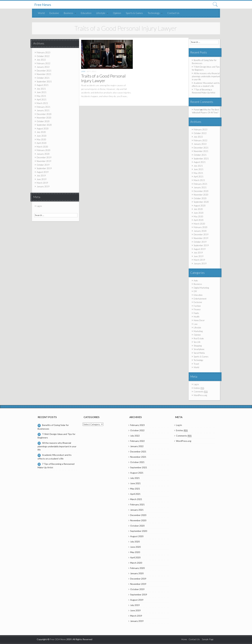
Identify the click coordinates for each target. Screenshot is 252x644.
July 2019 (41, 176)
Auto (196, 281)
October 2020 (43, 121)
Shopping (198, 346)
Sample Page (208, 639)
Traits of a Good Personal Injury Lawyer (103, 78)
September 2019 (44, 168)
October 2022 (43, 56)
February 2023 (43, 52)
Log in (39, 206)
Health (197, 317)
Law (83, 71)
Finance (197, 309)
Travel (196, 364)
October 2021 (43, 78)
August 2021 (43, 85)
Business (68, 13)
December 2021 (44, 71)
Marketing (198, 331)
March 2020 (42, 147)
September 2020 (44, 125)
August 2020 (43, 129)
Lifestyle (101, 13)
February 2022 (43, 63)
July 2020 (41, 132)
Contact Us (173, 13)
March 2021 (42, 103)
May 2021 (41, 96)
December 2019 (44, 157)
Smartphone (199, 349)
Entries (199, 388)
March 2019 (42, 183)
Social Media (199, 353)
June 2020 (42, 136)
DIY (195, 291)
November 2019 (44, 161)
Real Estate (199, 338)
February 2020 (43, 150)
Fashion (197, 306)
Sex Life (197, 342)
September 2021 (44, 82)
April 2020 (42, 143)
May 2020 (41, 139)
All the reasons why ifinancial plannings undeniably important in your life (206, 76)
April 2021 (42, 99)
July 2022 (41, 60)
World (41, 13)
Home (184, 639)
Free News (43, 5)
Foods (196, 313)
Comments (201, 392)
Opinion (117, 13)
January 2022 (43, 67)
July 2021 (41, 89)
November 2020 (44, 118)
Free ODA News (58, 639)
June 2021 (42, 92)
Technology (154, 13)
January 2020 (43, 154)
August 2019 (43, 172)
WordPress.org (200, 395)
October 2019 (43, 165)
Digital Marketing (201, 288)
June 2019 (42, 179)
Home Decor (199, 320)
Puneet (197, 110)
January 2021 (43, 110)
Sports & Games (134, 13)
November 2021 (44, 74)
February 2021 (43, 107)
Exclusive (54, 13)
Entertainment (200, 299)
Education (86, 13)
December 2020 (44, 114)
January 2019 (43, 186)
